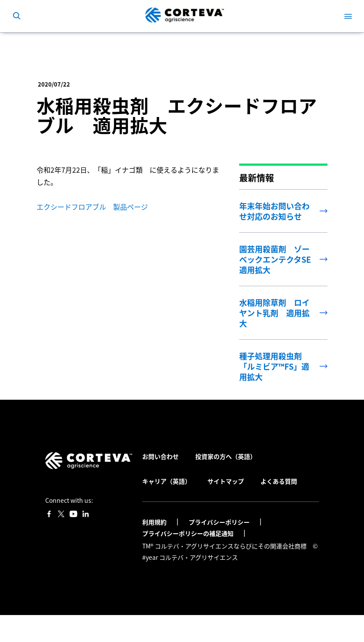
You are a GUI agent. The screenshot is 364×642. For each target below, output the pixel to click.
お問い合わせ (160, 456)
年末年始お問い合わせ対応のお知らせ (274, 211)
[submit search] (17, 16)
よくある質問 (279, 481)
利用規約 (155, 522)
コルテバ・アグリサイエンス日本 (82, 45)
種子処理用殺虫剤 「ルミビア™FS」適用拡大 (274, 366)
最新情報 (151, 45)
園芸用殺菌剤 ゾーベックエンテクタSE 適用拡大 (279, 259)
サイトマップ (226, 481)
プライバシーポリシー (220, 522)
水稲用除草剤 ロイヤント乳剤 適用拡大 (274, 313)
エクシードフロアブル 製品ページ (92, 207)
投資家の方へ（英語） (226, 456)
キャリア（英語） (167, 481)
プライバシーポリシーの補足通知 (189, 533)
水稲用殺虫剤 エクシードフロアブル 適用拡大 (198, 45)
